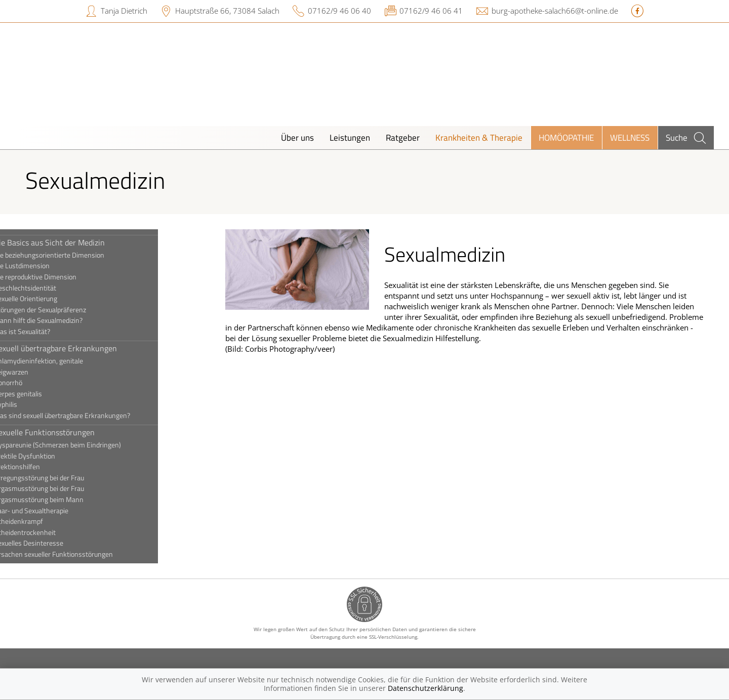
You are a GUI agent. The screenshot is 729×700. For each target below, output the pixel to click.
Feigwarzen (45, 372)
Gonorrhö (42, 383)
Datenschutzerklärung (426, 688)
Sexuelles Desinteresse (62, 543)
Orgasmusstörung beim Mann (72, 500)
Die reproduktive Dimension (69, 277)
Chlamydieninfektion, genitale (72, 361)
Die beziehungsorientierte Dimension (83, 255)
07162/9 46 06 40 (339, 11)
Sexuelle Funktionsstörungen (78, 432)
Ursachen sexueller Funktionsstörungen (87, 554)
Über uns (297, 137)
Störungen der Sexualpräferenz (73, 310)
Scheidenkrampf (52, 521)
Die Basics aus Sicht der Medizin (83, 242)
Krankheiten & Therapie (479, 137)
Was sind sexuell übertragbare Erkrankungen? (95, 416)
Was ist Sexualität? (55, 332)
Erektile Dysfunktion (58, 456)
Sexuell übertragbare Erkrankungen (89, 348)
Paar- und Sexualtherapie (65, 511)
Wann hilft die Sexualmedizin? (72, 320)
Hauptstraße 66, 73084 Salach (227, 11)
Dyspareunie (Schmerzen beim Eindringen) (91, 445)
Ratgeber (403, 137)
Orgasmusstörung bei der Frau (72, 488)
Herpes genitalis (51, 394)
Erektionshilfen (50, 467)
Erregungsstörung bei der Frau (72, 478)
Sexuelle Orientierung (59, 299)
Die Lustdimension (55, 266)
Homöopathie (566, 137)
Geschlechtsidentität (58, 288)
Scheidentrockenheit (58, 532)
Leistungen (350, 137)
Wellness (630, 137)
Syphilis (39, 404)
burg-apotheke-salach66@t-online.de (555, 11)
